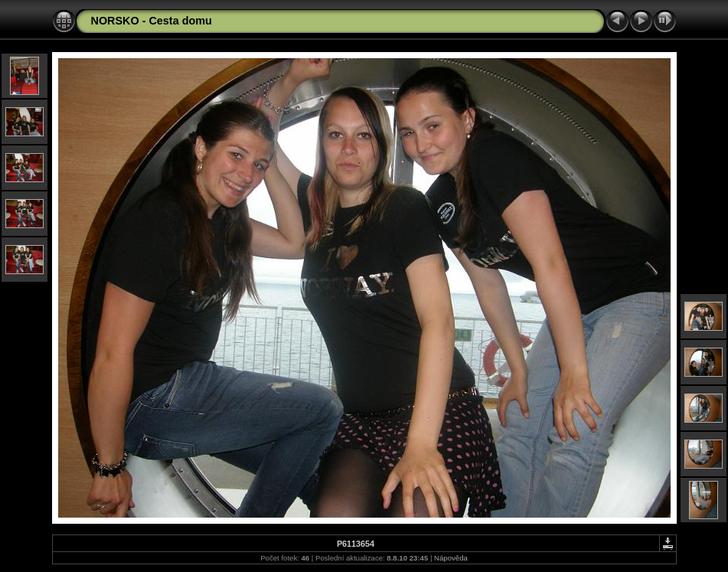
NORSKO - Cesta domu (152, 21)
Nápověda (451, 558)
